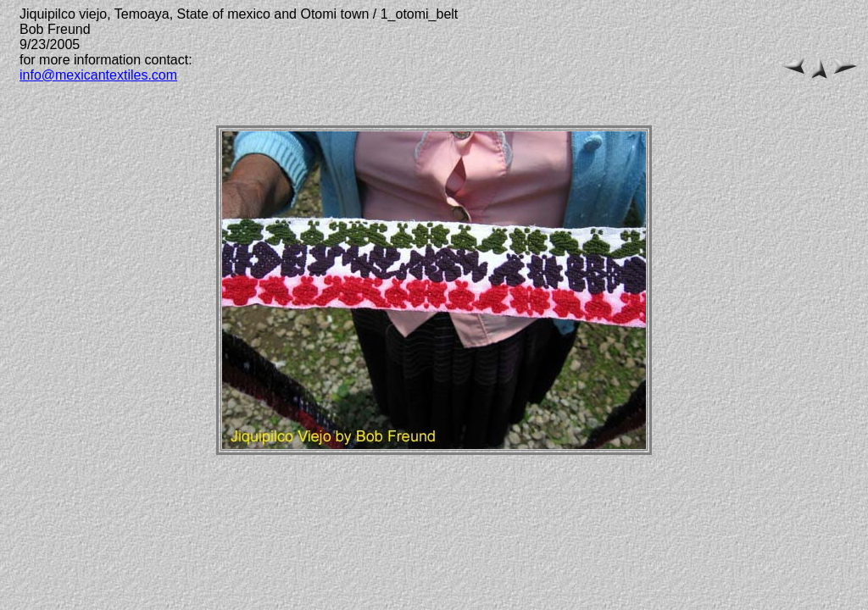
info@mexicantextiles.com (98, 75)
